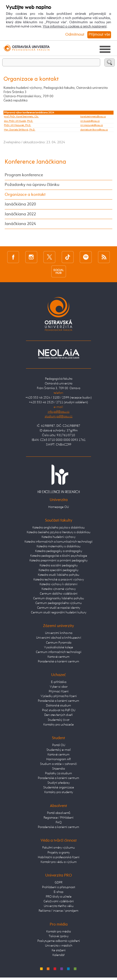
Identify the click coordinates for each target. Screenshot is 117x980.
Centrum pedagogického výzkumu (58, 603)
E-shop (58, 892)
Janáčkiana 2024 (20, 224)
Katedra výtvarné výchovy (59, 589)
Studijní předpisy (59, 783)
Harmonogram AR (58, 759)
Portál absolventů (59, 813)
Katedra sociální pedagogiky (59, 565)
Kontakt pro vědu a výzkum (59, 862)
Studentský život (58, 720)
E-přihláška (59, 682)
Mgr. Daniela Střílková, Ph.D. (20, 130)
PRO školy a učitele (59, 897)
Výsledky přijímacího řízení (59, 696)
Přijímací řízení (59, 691)
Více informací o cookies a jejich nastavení (75, 26)
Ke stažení (59, 950)
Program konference (24, 175)
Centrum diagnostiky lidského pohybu (58, 598)
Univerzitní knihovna (59, 633)
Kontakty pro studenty (59, 792)
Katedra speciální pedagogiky (58, 570)
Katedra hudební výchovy (58, 537)
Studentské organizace (59, 788)
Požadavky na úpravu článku (32, 185)
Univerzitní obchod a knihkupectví (59, 638)
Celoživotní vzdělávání (59, 901)
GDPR (58, 883)
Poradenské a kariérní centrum (58, 662)
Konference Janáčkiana (35, 162)
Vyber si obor (59, 687)
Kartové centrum (58, 657)
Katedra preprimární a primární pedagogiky (58, 561)
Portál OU (59, 745)
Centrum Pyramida (59, 643)
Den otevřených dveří (58, 715)
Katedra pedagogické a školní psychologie (59, 556)
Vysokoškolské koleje (58, 647)
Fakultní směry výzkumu (58, 848)
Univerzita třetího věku (59, 906)
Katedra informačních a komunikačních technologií (58, 542)
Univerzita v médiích (59, 946)
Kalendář (58, 955)
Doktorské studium (58, 706)
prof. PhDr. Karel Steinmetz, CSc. (21, 117)
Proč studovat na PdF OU (59, 710)
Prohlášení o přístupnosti (59, 887)
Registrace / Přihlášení (58, 818)
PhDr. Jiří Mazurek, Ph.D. (17, 125)
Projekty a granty (59, 853)
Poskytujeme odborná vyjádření (59, 941)
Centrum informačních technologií (59, 652)
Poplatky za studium (58, 773)
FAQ (59, 822)
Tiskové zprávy (59, 936)
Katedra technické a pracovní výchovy (59, 580)
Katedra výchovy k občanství (58, 584)
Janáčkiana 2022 (20, 214)
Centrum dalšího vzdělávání (59, 594)
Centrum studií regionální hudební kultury (59, 613)
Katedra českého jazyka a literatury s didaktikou (58, 532)
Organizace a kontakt (25, 195)
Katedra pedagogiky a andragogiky (59, 551)
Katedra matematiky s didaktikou (58, 546)
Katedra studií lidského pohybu (58, 575)
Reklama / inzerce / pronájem (58, 911)
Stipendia (58, 769)
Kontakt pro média (58, 932)
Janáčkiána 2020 (20, 204)
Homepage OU (58, 507)
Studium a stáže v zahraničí (58, 764)
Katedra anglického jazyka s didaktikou (58, 528)
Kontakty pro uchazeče (58, 725)
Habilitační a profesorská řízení (59, 857)
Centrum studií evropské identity (59, 608)
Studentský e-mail (59, 750)
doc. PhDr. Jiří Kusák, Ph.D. (18, 121)
